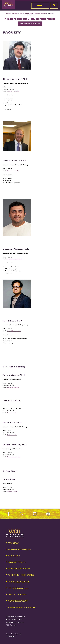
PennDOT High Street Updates (21, 575)
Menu (40, 6)
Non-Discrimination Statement (21, 607)
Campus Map (13, 543)
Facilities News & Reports (19, 569)
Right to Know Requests (19, 582)
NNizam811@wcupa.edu (14, 331)
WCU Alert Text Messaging (19, 549)
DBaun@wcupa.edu (12, 491)
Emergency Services (17, 562)
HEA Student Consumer (18, 588)
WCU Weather (14, 556)
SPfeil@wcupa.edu (12, 435)
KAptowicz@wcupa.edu (13, 387)
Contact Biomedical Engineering (30, 23)
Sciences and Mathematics (27, 14)
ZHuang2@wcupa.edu (13, 91)
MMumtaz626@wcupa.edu (14, 259)
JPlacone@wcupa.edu (13, 171)
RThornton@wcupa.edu (13, 457)
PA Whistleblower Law (18, 601)
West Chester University (12, 14)
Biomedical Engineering (41, 14)
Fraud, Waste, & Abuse (17, 595)
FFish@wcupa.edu (12, 413)
